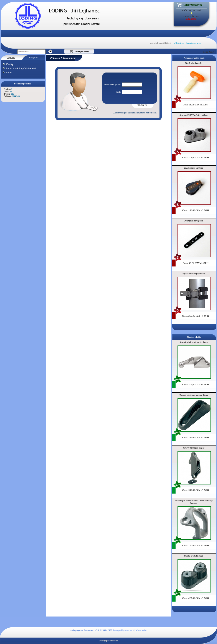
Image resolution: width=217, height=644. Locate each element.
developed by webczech (123, 630)
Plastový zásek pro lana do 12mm (194, 395)
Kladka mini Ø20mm (194, 168)
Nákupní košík (192, 5)
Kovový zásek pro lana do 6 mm (194, 342)
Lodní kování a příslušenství (21, 68)
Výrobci (11, 57)
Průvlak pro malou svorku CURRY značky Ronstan (194, 502)
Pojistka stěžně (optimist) (194, 274)
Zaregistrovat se (193, 43)
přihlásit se (179, 43)
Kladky (10, 64)
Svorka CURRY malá (193, 556)
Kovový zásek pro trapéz (194, 448)
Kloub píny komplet (194, 63)
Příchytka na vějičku (194, 221)
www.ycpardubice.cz (108, 641)
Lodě (9, 73)
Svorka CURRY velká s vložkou (194, 115)
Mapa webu (141, 630)
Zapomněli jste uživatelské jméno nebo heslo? (135, 113)
